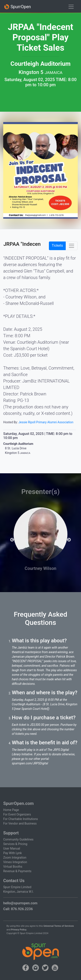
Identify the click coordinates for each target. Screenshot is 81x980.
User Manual (12, 848)
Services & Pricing (15, 844)
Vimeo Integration (15, 862)
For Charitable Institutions (21, 819)
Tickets (57, 245)
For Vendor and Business (20, 823)
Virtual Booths (13, 867)
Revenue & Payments (17, 871)
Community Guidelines (18, 839)
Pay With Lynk (12, 853)
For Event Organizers (17, 814)
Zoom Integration (15, 858)
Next (69, 540)
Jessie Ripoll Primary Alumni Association (46, 422)
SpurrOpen (17, 7)
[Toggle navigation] (71, 7)
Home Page (11, 810)
